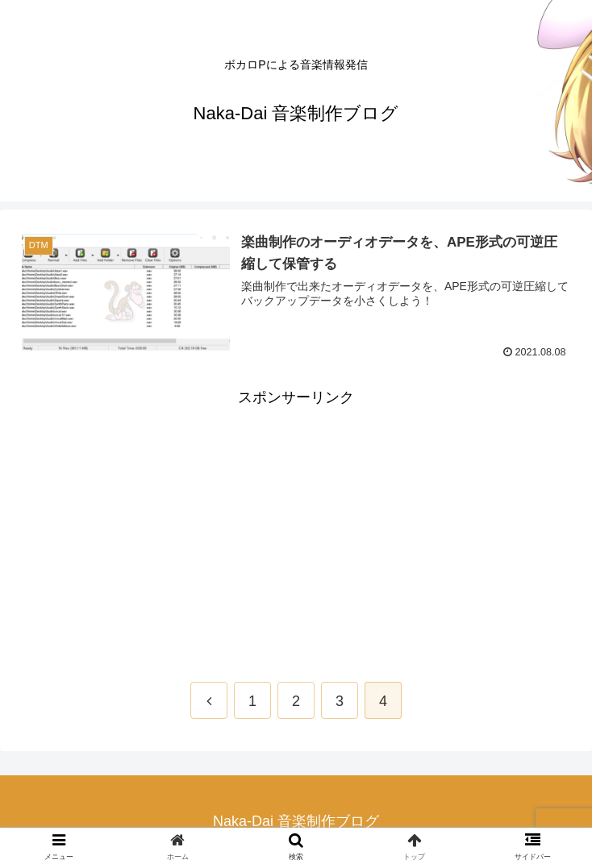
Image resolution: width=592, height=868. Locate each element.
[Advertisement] (296, 523)
